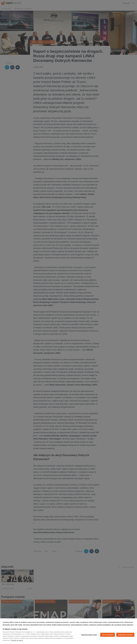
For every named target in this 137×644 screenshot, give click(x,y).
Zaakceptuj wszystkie (125, 635)
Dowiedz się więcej (17, 640)
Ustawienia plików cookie (89, 635)
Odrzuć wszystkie (108, 635)
